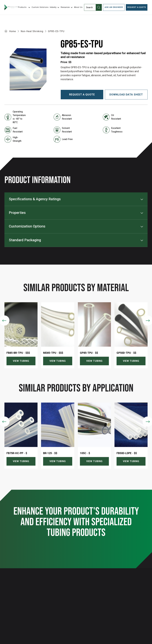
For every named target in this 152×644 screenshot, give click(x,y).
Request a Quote (137, 7)
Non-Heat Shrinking (32, 31)
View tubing (21, 367)
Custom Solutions (40, 7)
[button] (55, 7)
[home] (11, 7)
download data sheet (126, 94)
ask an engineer (114, 7)
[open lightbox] (28, 69)
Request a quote (82, 94)
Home (13, 31)
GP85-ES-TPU (56, 31)
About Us (78, 7)
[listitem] (21, 341)
